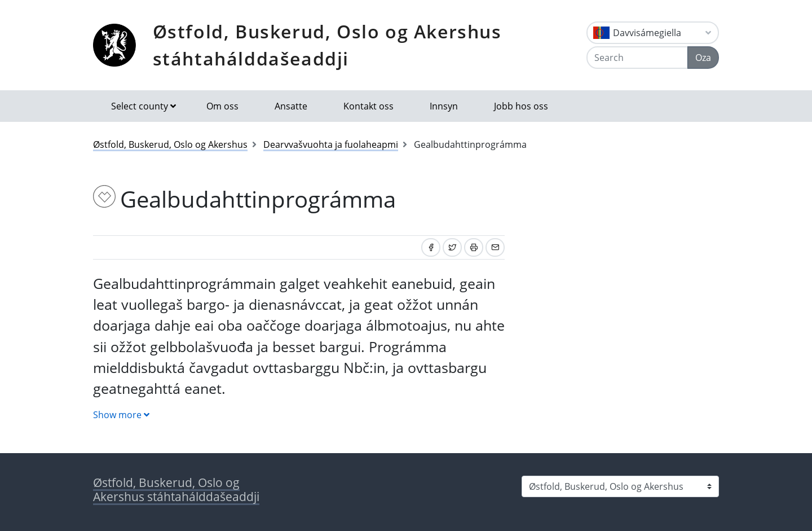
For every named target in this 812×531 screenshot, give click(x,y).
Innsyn (444, 106)
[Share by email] (495, 247)
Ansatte (291, 106)
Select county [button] (140, 106)
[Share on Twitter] (452, 247)
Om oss (222, 106)
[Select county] (620, 486)
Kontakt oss (369, 106)
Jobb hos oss (521, 106)
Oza (703, 58)
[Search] (637, 58)
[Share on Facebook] (431, 247)
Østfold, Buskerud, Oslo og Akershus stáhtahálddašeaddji (327, 45)
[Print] (474, 247)
